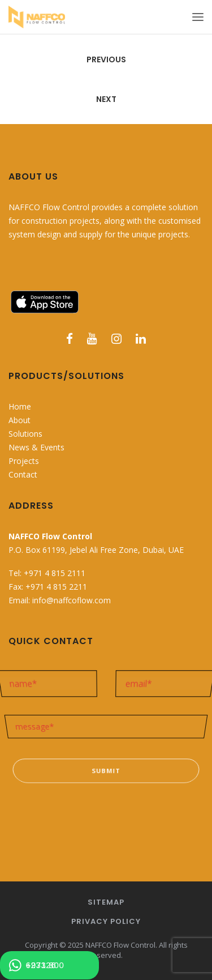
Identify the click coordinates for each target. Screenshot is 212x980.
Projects (24, 461)
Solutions (25, 434)
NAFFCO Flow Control (120, 945)
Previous (106, 59)
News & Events (36, 447)
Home (20, 406)
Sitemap (106, 902)
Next (106, 99)
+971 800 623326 (36, 965)
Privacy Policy (106, 921)
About (20, 420)
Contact (23, 474)
